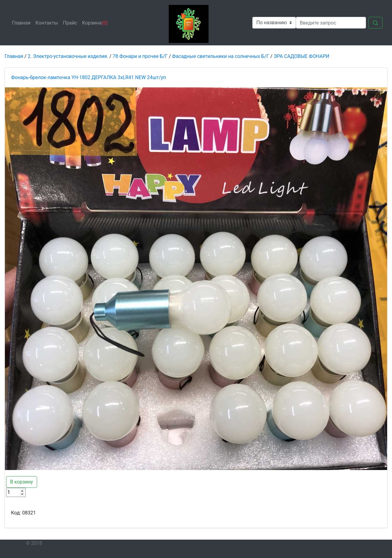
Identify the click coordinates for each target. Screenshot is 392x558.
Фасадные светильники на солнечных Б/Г (221, 56)
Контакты (48, 22)
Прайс (71, 22)
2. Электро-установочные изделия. (68, 56)
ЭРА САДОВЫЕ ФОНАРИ (301, 56)
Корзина (95, 23)
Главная (23, 22)
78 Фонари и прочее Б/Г (140, 56)
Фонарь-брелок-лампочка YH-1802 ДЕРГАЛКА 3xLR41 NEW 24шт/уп (89, 77)
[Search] (331, 23)
